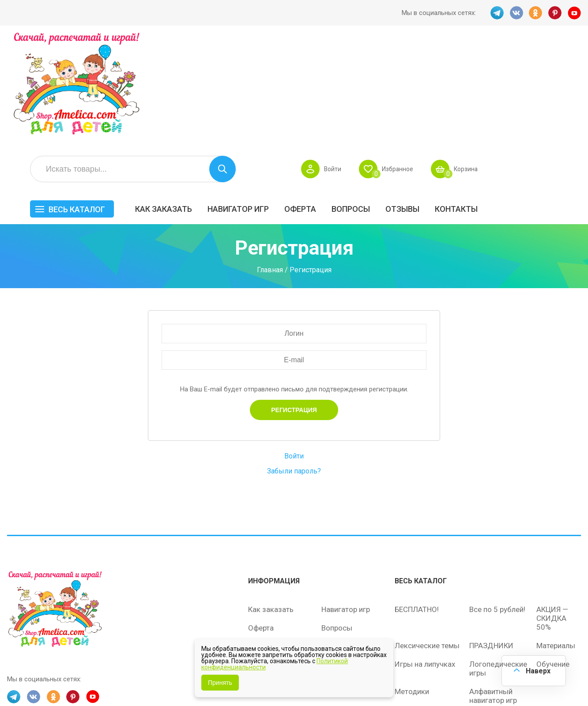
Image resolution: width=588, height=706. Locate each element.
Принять (220, 683)
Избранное (497, 60)
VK (516, 13)
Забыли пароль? (294, 364)
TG (497, 13)
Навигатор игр (341, 100)
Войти (431, 60)
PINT (555, 13)
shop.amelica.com (143, 679)
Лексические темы (427, 538)
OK (535, 13)
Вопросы (454, 100)
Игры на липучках (425, 556)
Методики (412, 584)
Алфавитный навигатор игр (493, 588)
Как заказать (267, 100)
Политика (264, 576)
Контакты (560, 100)
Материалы (556, 538)
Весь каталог (180, 100)
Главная (270, 163)
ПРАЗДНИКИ (491, 538)
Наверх (538, 670)
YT (574, 13)
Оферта (403, 100)
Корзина (568, 60)
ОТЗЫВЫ (506, 100)
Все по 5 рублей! (497, 502)
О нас (331, 557)
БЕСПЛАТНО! (417, 502)
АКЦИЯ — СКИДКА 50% (552, 511)
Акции (259, 539)
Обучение (553, 556)
